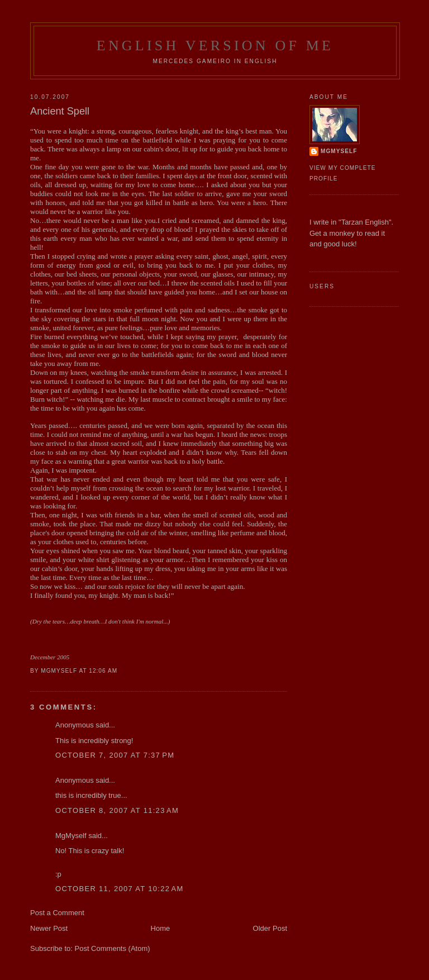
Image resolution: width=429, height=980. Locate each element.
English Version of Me (215, 46)
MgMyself (71, 836)
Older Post (270, 928)
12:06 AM (103, 671)
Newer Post (49, 928)
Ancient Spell (60, 111)
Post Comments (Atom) (113, 948)
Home (161, 928)
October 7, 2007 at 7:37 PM (115, 755)
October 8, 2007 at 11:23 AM (117, 810)
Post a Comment (57, 913)
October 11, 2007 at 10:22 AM (120, 889)
